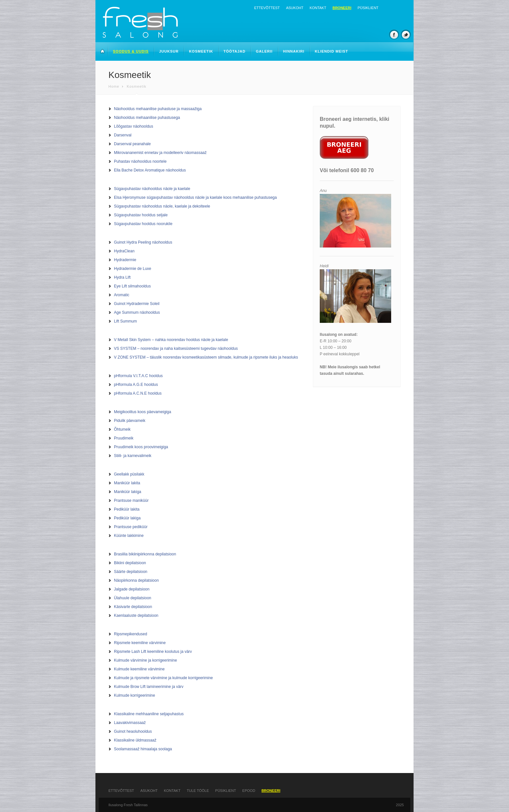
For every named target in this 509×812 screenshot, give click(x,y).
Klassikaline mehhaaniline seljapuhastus (149, 714)
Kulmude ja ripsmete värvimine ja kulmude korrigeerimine (163, 678)
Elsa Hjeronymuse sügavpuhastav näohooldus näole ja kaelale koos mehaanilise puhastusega (195, 197)
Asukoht (295, 8)
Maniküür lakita (127, 483)
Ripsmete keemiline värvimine (140, 643)
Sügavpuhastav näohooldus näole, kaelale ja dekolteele (162, 206)
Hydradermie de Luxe (133, 269)
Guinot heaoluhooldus (133, 731)
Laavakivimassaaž (130, 723)
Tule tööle (198, 791)
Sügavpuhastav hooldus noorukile (143, 224)
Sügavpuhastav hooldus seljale (141, 215)
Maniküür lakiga (128, 492)
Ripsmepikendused (130, 634)
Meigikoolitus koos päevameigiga (143, 412)
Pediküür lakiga (127, 518)
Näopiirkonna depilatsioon (136, 580)
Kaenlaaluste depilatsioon (136, 615)
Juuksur (169, 51)
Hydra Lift (122, 277)
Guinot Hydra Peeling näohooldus (143, 242)
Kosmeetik (201, 51)
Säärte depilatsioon (131, 572)
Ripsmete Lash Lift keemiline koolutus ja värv (153, 652)
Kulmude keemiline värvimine (139, 669)
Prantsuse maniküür (131, 501)
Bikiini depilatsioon (130, 563)
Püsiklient (368, 8)
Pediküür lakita (127, 509)
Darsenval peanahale (132, 144)
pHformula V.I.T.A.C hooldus (138, 376)
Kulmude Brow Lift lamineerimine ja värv (149, 687)
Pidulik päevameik (130, 421)
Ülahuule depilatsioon (133, 598)
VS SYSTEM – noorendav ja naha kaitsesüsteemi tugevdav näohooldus (176, 349)
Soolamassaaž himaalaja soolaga (143, 749)
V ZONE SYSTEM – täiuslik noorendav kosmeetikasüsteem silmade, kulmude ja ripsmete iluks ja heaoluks (206, 357)
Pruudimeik (124, 438)
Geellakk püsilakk (129, 474)
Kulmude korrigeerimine (135, 695)
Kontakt (318, 8)
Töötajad (235, 51)
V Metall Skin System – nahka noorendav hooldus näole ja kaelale (171, 340)
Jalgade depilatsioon (132, 589)
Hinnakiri (294, 51)
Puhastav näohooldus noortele (140, 161)
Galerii (264, 51)
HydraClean (124, 251)
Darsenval (123, 135)
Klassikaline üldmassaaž (135, 740)
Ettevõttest (267, 8)
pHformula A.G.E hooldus (136, 385)
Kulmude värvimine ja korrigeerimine (145, 660)
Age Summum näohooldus (137, 312)
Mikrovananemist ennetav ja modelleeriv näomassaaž (160, 153)
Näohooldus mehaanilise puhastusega (147, 118)
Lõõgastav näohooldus (134, 126)
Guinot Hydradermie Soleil (137, 304)
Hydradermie (125, 260)
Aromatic (122, 295)
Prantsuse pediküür (131, 527)
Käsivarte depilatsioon (133, 607)
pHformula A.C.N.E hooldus (138, 393)
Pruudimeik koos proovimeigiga (141, 447)
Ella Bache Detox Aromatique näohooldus (150, 170)
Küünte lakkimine (129, 536)
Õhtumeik (122, 429)
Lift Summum (125, 321)
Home (114, 86)
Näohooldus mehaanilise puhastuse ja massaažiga (158, 109)
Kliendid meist (332, 51)
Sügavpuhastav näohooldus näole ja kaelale (152, 189)
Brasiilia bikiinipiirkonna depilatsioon (145, 554)
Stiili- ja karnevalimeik (133, 456)
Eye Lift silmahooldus (132, 286)
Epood (249, 791)
